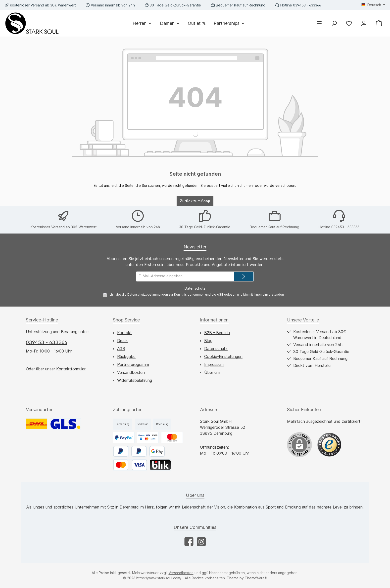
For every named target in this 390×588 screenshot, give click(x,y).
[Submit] (244, 276)
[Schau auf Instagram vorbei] (201, 542)
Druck (122, 341)
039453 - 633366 (47, 342)
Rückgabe (126, 356)
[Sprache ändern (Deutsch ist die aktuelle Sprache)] (373, 5)
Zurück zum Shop (195, 201)
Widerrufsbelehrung (135, 380)
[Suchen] (334, 23)
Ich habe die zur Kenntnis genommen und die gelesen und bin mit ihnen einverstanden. (198, 294)
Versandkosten (131, 372)
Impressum (214, 364)
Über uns (212, 372)
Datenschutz (216, 349)
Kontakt (124, 333)
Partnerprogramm (133, 364)
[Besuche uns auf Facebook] (189, 542)
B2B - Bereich (217, 333)
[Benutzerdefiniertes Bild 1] (329, 445)
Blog (208, 341)
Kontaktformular (71, 369)
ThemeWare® (256, 578)
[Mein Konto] (364, 23)
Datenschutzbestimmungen (148, 294)
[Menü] (319, 23)
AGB (220, 294)
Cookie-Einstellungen (223, 356)
